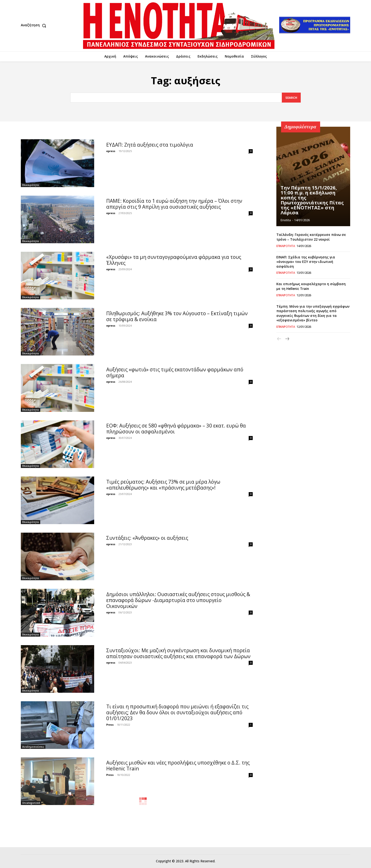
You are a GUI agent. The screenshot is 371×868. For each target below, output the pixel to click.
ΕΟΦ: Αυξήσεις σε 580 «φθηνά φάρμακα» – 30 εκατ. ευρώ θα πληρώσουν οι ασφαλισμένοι (176, 429)
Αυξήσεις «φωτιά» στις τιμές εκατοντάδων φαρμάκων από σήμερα (175, 372)
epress (111, 151)
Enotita (286, 220)
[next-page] (287, 339)
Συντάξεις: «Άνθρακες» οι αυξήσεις (147, 538)
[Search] (291, 98)
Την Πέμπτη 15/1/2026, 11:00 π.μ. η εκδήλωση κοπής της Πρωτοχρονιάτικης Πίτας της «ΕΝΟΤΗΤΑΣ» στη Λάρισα (312, 201)
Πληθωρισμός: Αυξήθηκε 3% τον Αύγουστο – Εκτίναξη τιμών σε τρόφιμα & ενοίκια (177, 316)
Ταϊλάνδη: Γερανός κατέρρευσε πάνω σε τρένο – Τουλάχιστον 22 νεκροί (311, 237)
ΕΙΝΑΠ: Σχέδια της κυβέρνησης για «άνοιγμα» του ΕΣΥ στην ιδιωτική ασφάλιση (306, 262)
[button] (35, 26)
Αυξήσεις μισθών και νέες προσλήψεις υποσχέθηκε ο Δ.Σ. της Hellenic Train (178, 766)
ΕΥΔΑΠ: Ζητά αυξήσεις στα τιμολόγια (150, 145)
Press (110, 725)
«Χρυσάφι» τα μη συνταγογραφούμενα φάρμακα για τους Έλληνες (174, 260)
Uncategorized (31, 803)
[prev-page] (279, 339)
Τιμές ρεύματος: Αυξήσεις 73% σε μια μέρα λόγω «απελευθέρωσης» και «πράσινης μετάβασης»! (163, 485)
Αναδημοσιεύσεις (33, 747)
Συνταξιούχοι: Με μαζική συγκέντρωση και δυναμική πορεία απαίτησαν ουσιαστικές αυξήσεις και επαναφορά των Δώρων (178, 653)
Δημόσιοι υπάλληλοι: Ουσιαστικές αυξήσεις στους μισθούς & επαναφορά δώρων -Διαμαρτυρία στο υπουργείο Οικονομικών (178, 600)
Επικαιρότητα (31, 185)
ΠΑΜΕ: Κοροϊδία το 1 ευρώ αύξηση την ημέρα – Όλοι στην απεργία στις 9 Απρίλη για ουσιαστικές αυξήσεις (174, 204)
